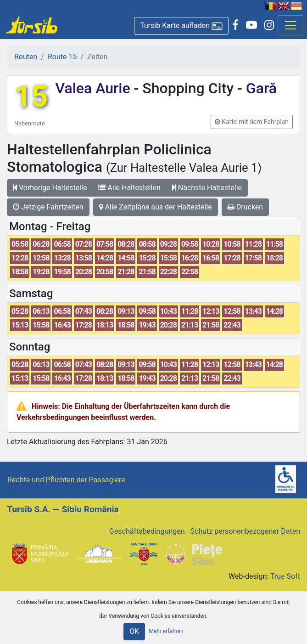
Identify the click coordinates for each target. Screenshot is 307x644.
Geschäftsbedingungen (147, 531)
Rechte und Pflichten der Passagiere (66, 480)
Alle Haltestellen (129, 188)
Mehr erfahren (166, 631)
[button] (181, 26)
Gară (260, 88)
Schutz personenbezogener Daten (245, 531)
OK (134, 631)
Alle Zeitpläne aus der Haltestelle (156, 207)
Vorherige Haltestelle (50, 188)
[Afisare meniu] (290, 25)
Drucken (245, 207)
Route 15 (62, 57)
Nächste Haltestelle (207, 188)
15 (31, 97)
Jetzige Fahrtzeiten (48, 207)
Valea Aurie (94, 88)
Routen (26, 57)
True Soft (285, 576)
